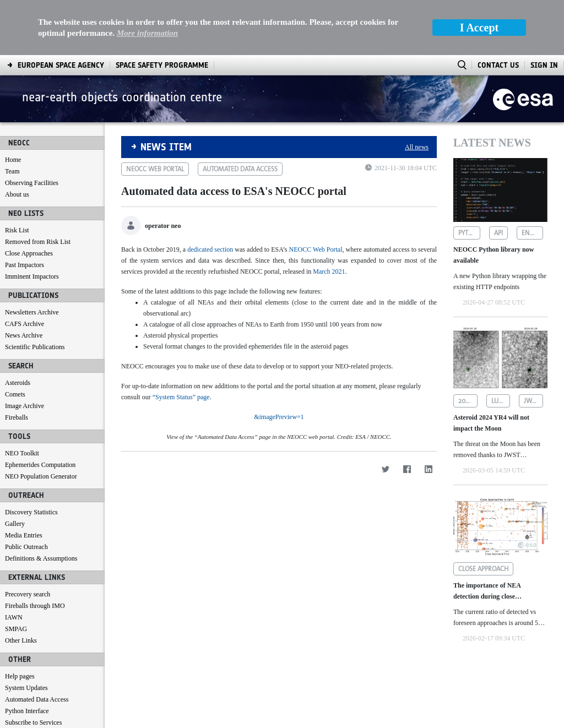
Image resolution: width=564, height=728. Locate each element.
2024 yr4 (468, 401)
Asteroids (18, 383)
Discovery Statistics (31, 512)
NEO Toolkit (22, 453)
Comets (15, 394)
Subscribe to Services (33, 722)
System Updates (26, 688)
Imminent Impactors (32, 276)
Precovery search (28, 594)
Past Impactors (25, 265)
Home (13, 160)
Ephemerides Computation (40, 465)
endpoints (533, 233)
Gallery (15, 524)
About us (17, 194)
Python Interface (27, 711)
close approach (483, 569)
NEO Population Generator (41, 476)
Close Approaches (29, 253)
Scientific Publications (35, 347)
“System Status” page (181, 397)
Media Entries (24, 535)
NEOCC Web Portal (316, 249)
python (469, 233)
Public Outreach (26, 547)
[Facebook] (407, 679)
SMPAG (16, 629)
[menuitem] (61, 65)
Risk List (17, 230)
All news (417, 147)
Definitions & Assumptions (41, 558)
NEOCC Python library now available (493, 255)
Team (12, 171)
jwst (531, 401)
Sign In (544, 65)
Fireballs (17, 417)
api (498, 233)
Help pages (20, 676)
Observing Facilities (32, 183)
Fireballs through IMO (35, 606)
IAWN (14, 617)
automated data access (240, 169)
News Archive (24, 335)
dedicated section (210, 249)
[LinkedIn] (428, 679)
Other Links (21, 640)
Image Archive (25, 406)
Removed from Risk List (38, 242)
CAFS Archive (25, 324)
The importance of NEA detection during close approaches (487, 592)
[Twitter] (385, 679)
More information (147, 33)
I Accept (479, 28)
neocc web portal (155, 169)
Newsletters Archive (32, 312)
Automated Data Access (37, 699)
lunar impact (501, 401)
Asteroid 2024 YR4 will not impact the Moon (491, 423)
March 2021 (329, 271)
